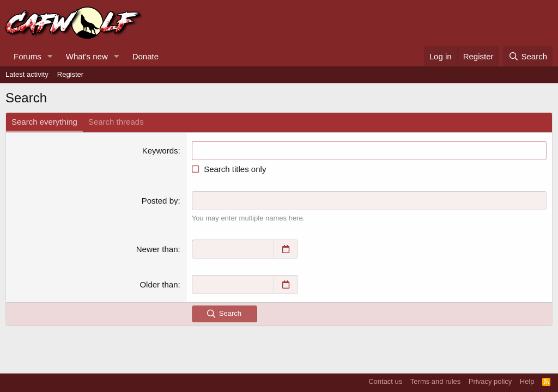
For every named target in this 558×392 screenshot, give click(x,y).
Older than (159, 284)
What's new (87, 56)
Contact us (385, 381)
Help (527, 381)
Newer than (157, 249)
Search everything (44, 122)
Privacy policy (490, 381)
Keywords (160, 151)
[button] (50, 56)
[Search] (528, 56)
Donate (145, 56)
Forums (28, 56)
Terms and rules (435, 381)
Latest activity (27, 74)
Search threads (116, 122)
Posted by (160, 201)
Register (70, 74)
